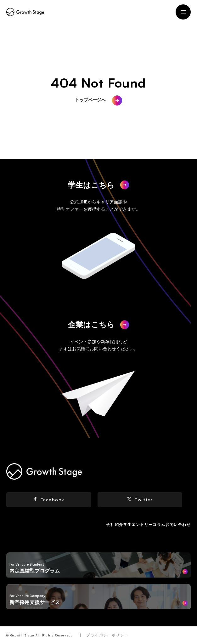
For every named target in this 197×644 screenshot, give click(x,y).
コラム (159, 524)
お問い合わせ (178, 524)
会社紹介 (115, 524)
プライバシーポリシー (107, 635)
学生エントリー (138, 524)
